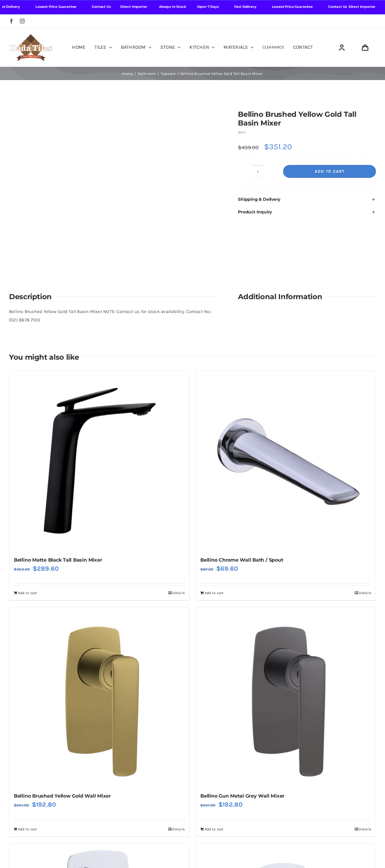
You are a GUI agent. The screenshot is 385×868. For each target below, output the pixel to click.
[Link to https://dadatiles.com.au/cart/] (365, 48)
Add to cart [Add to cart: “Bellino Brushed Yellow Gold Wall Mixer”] (28, 781)
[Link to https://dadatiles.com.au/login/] (342, 48)
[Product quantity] (258, 172)
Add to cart (330, 171)
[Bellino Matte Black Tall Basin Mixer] (99, 413)
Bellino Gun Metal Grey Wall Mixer (242, 748)
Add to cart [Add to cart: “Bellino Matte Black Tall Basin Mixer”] (28, 545)
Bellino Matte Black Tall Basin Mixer (58, 512)
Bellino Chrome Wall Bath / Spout (242, 512)
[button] (307, 199)
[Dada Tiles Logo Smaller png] (31, 36)
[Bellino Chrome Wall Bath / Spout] (286, 413)
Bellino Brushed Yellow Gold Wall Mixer (62, 748)
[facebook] (11, 21)
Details (179, 545)
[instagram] (22, 21)
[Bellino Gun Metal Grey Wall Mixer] (286, 649)
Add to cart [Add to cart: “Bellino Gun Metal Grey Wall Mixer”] (214, 781)
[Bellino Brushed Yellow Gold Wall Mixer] (99, 649)
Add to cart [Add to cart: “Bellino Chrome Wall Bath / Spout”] (214, 545)
